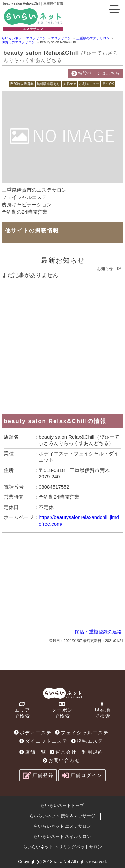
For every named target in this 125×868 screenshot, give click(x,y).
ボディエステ (33, 733)
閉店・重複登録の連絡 (98, 632)
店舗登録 (38, 775)
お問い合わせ (61, 760)
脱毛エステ (87, 741)
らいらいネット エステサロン (62, 826)
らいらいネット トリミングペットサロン (63, 847)
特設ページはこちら (96, 74)
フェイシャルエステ (82, 733)
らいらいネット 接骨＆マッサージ (62, 816)
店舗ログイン (82, 775)
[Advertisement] (62, 345)
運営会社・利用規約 (76, 752)
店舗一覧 (33, 752)
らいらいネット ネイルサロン (62, 836)
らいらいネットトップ (62, 805)
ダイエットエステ (43, 741)
